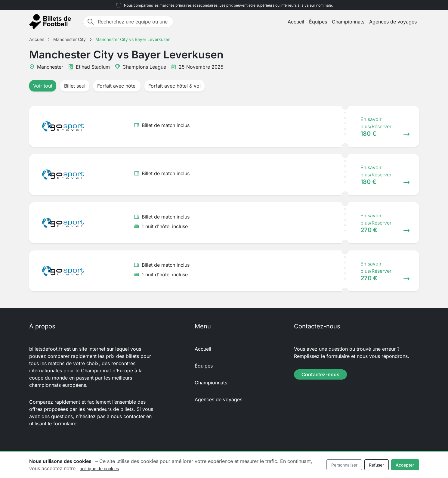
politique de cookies (99, 469)
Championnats (348, 22)
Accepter (405, 465)
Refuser (376, 465)
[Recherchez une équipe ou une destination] (134, 22)
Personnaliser (344, 465)
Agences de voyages (393, 22)
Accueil (296, 22)
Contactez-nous (320, 374)
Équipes (318, 22)
